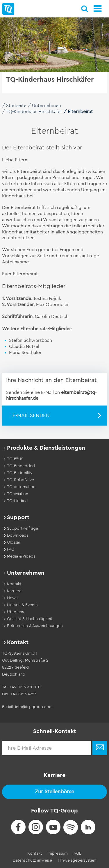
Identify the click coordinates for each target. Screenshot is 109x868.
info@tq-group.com (34, 707)
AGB (78, 853)
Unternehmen (47, 106)
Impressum (58, 853)
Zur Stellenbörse (54, 792)
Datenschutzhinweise (32, 860)
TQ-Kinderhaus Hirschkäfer (34, 112)
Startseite (16, 106)
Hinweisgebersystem (77, 860)
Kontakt (35, 853)
